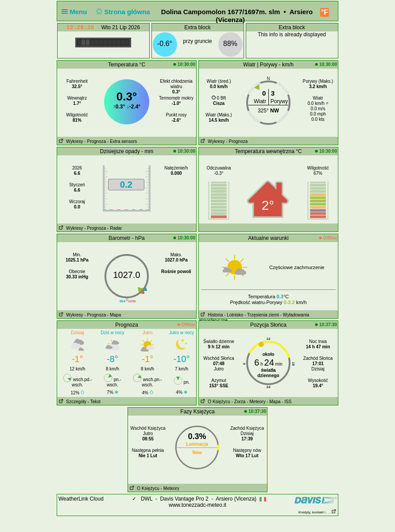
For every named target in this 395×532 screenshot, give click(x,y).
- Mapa (114, 315)
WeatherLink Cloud (81, 499)
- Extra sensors (122, 141)
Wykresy (70, 141)
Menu (76, 12)
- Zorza (239, 402)
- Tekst (94, 402)
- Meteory (256, 402)
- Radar (114, 228)
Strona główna (122, 12)
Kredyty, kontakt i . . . (318, 512)
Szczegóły (72, 402)
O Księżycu (215, 402)
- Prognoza (95, 141)
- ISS (287, 402)
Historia (211, 315)
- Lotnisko (234, 315)
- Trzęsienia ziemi (262, 315)
